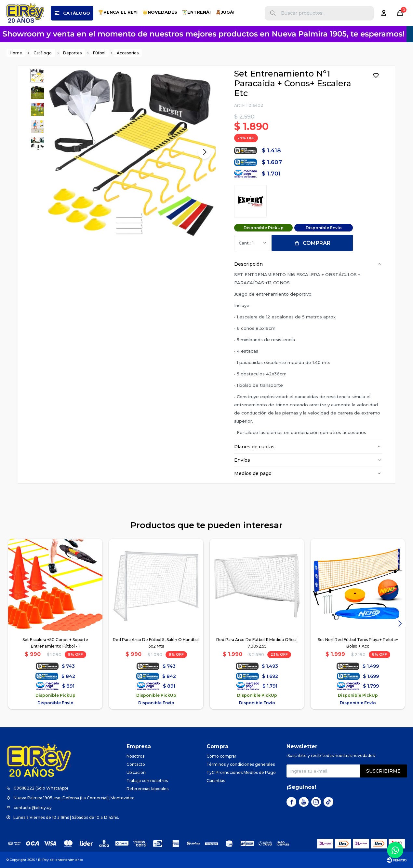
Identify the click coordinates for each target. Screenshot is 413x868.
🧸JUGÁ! (225, 12)
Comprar (317, 243)
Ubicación (136, 772)
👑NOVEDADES (160, 12)
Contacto (136, 764)
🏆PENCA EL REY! (118, 12)
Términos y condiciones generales (241, 764)
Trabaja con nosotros (147, 781)
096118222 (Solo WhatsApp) (41, 788)
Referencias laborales (147, 789)
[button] (273, 13)
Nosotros (135, 756)
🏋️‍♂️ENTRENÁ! (196, 12)
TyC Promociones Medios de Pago (241, 772)
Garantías (216, 781)
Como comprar (221, 756)
